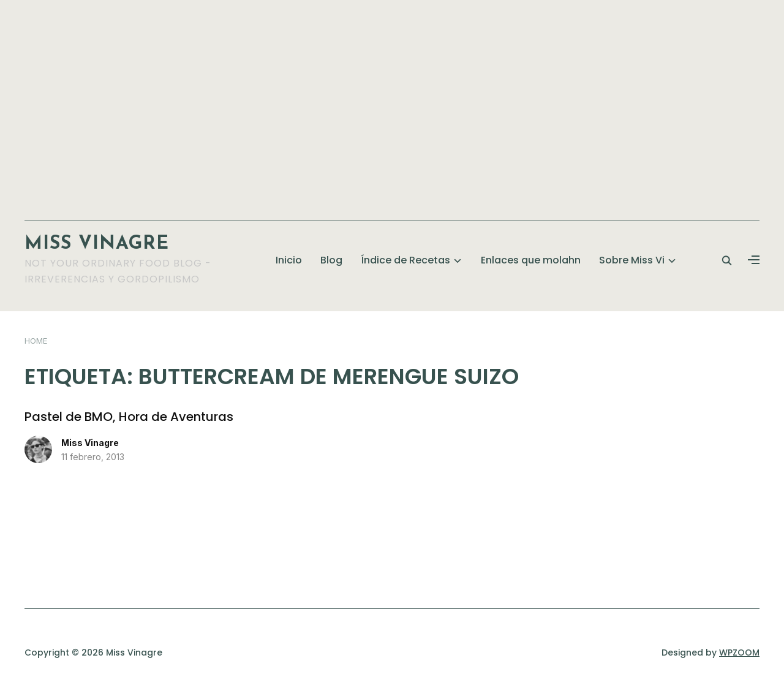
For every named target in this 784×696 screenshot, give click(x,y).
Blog (331, 260)
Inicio (289, 260)
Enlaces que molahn (531, 260)
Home (36, 341)
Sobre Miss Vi (632, 260)
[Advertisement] (392, 104)
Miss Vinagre (97, 244)
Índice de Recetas (405, 260)
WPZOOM (739, 652)
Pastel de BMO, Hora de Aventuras (129, 417)
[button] (754, 260)
